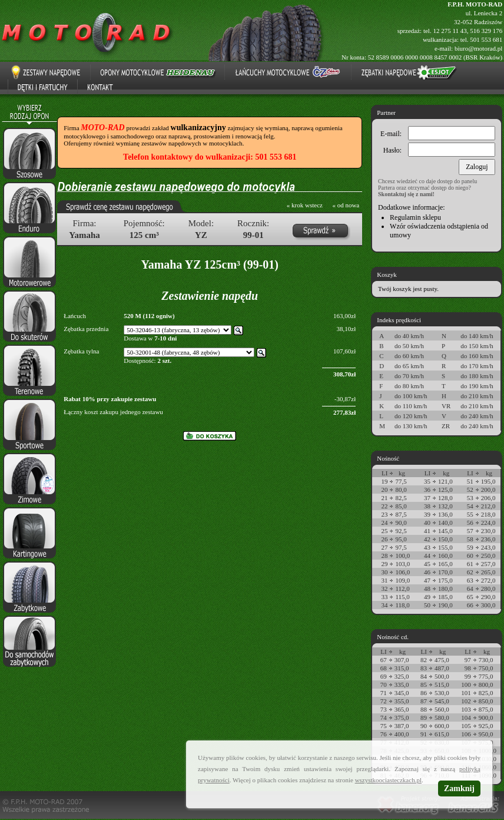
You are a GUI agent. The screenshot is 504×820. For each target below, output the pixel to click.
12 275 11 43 (450, 31)
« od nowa (346, 205)
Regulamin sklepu (415, 217)
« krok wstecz (305, 205)
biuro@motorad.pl (478, 48)
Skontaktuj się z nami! (406, 194)
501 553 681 (486, 39)
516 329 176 (486, 31)
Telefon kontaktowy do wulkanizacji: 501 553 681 (210, 157)
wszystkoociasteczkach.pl (388, 780)
